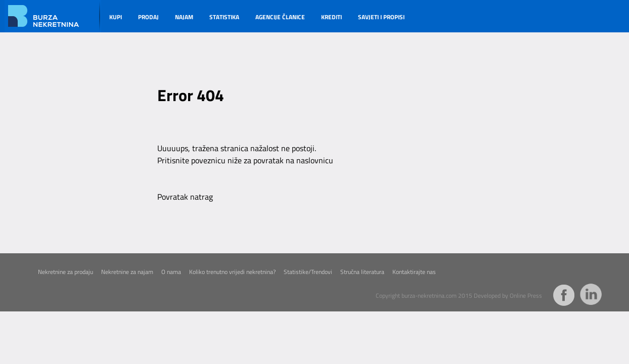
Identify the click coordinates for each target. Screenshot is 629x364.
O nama (171, 272)
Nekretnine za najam (127, 272)
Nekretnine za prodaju (65, 272)
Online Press (526, 296)
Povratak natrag (185, 197)
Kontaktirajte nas (414, 272)
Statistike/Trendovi (308, 272)
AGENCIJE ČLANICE (280, 17)
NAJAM (184, 17)
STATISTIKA (224, 17)
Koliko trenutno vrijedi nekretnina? (232, 272)
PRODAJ (148, 17)
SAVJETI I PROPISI (381, 17)
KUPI (116, 17)
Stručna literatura (362, 272)
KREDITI (331, 17)
